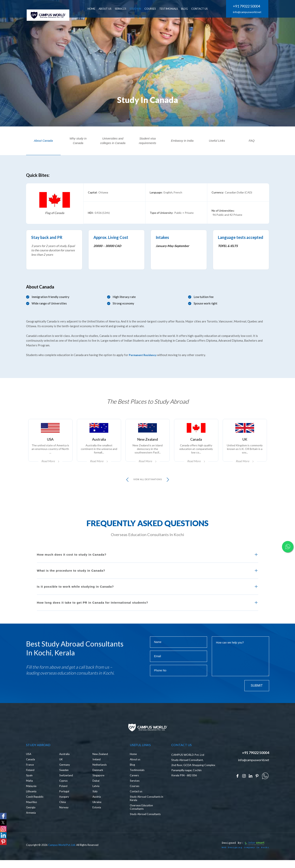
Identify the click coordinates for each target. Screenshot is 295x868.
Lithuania (32, 801)
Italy (95, 801)
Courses (157, 9)
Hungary (65, 807)
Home (133, 764)
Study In (142, 9)
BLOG (191, 9)
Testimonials (175, 9)
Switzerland (66, 785)
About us (136, 769)
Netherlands (100, 775)
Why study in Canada (78, 141)
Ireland (97, 769)
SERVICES (127, 9)
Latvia (96, 796)
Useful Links (217, 141)
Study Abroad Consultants (146, 824)
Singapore (99, 785)
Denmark (98, 780)
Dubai (96, 791)
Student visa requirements (148, 141)
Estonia (97, 817)
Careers (135, 785)
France (30, 775)
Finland (30, 780)
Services (135, 791)
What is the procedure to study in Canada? (71, 575)
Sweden (64, 780)
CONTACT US (206, 9)
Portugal (65, 801)
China (63, 812)
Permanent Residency (144, 355)
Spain (29, 785)
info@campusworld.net (247, 12)
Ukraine (97, 812)
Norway (64, 817)
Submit (257, 690)
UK (61, 769)
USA (29, 764)
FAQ (252, 141)
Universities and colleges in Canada (113, 141)
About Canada (43, 141)
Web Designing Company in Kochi (242, 857)
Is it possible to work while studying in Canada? (75, 591)
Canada (31, 769)
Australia (65, 764)
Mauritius (32, 812)
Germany (65, 775)
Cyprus (64, 791)
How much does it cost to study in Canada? (72, 559)
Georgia (31, 817)
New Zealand (101, 764)
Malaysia (31, 796)
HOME (98, 9)
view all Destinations (147, 484)
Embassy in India (182, 141)
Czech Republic (36, 807)
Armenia (31, 823)
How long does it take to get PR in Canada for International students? (93, 607)
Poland (64, 796)
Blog (133, 775)
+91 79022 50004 (246, 6)
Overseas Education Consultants (142, 817)
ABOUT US (112, 9)
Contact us (137, 801)
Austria (97, 807)
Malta (30, 791)
